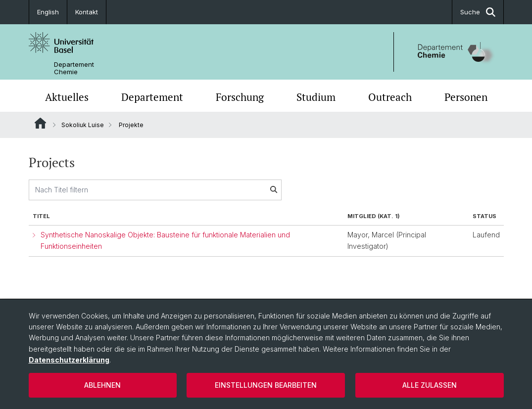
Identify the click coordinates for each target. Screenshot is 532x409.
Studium (316, 97)
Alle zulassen (430, 385)
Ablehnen (102, 385)
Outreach (390, 97)
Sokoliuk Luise (83, 125)
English (48, 12)
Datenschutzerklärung (69, 360)
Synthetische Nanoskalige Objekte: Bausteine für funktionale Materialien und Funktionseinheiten (165, 240)
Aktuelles (67, 97)
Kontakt (87, 12)
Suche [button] (478, 12)
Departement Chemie (74, 68)
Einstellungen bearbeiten (266, 385)
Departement (152, 97)
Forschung (240, 97)
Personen (466, 97)
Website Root (40, 123)
